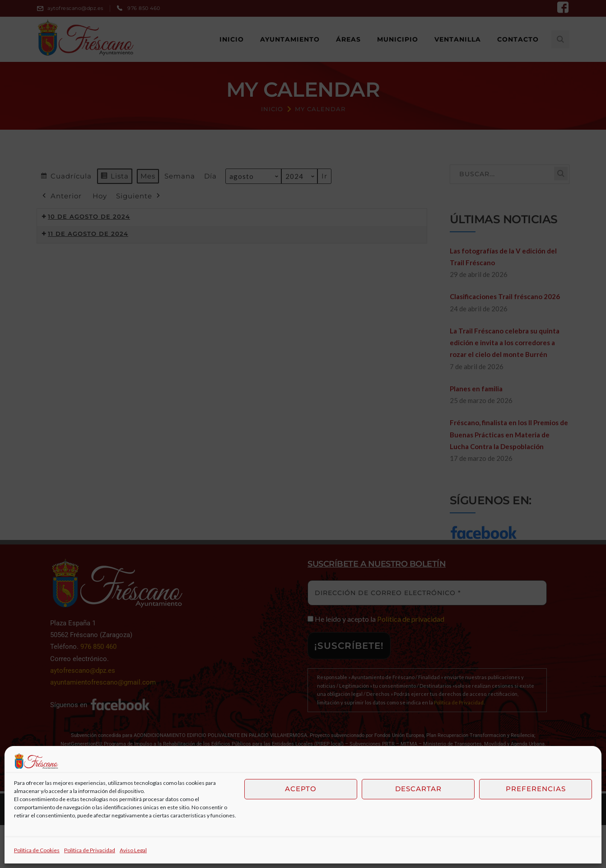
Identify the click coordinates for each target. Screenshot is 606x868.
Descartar (418, 789)
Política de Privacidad (90, 850)
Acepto (301, 789)
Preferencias (536, 789)
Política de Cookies (37, 850)
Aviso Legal (133, 850)
